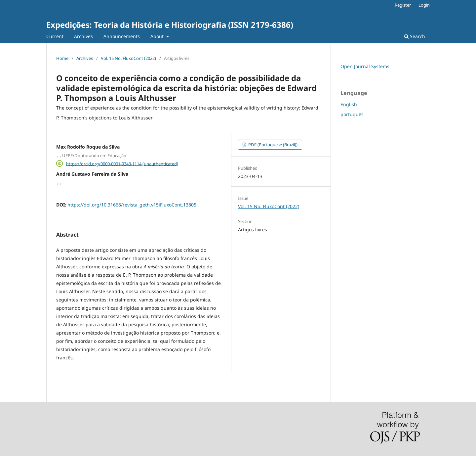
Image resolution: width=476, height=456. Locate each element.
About (158, 36)
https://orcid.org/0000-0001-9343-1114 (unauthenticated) (122, 163)
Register (403, 5)
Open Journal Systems (365, 66)
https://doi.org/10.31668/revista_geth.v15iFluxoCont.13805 (132, 205)
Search (415, 36)
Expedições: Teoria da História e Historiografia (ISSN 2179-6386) (170, 25)
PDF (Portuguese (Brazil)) (272, 145)
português (352, 114)
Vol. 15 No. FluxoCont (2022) (128, 58)
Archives (83, 36)
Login (424, 5)
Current (55, 36)
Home (62, 58)
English (349, 104)
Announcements (122, 36)
